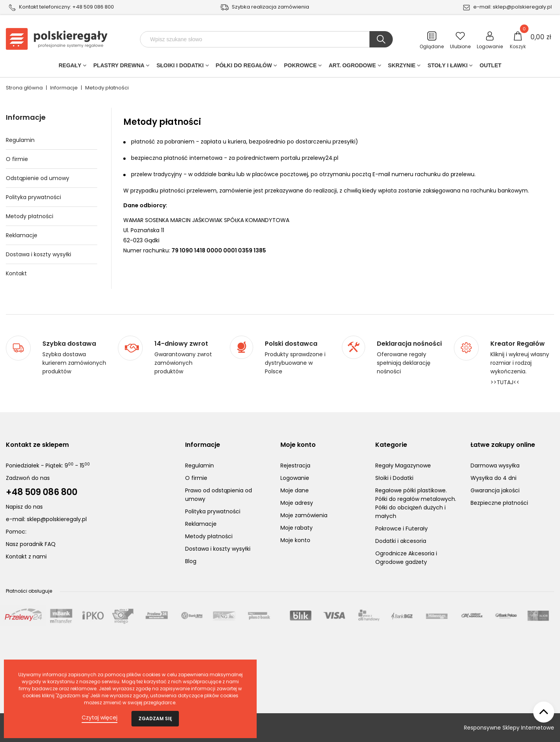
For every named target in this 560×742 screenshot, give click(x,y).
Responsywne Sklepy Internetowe (509, 728)
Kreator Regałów (518, 344)
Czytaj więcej (100, 717)
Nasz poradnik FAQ (31, 544)
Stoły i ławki (447, 67)
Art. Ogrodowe (352, 67)
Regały (70, 67)
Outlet (490, 67)
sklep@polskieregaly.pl (522, 7)
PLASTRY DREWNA (119, 67)
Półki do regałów (244, 67)
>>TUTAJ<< (505, 382)
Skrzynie (402, 67)
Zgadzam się (155, 718)
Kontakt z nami (26, 556)
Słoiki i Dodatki (180, 67)
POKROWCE (300, 67)
